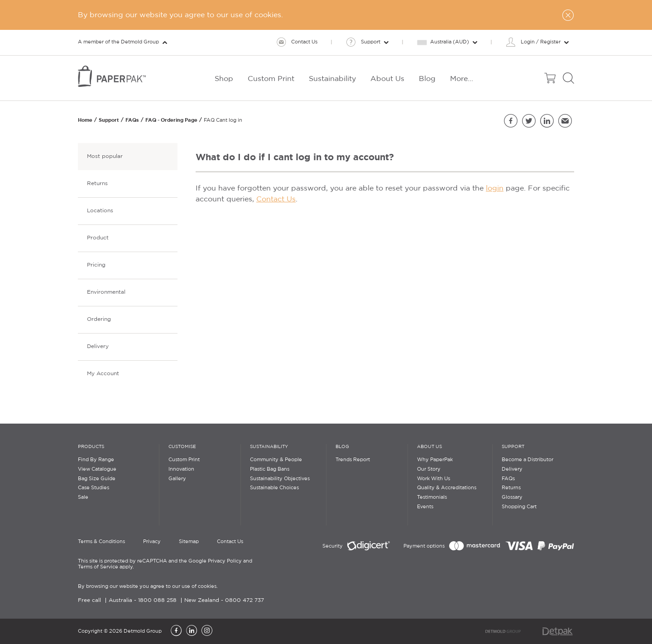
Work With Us (434, 479)
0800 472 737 (244, 600)
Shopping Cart (519, 507)
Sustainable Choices (274, 488)
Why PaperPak (435, 460)
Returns (511, 488)
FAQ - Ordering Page (171, 120)
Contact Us (276, 199)
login (495, 188)
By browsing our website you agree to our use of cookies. (148, 587)
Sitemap (189, 542)
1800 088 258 (157, 600)
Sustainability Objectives (280, 479)
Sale (83, 497)
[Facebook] (176, 631)
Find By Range (96, 460)
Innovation (181, 469)
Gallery (177, 479)
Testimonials (432, 497)
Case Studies (93, 488)
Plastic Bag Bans (270, 469)
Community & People (276, 460)
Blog (342, 447)
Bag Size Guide (97, 479)
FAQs (132, 120)
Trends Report (353, 460)
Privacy (152, 542)
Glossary (512, 497)
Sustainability (269, 447)
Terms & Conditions (101, 542)
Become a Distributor (527, 460)
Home (85, 120)
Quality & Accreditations (447, 488)
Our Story (429, 469)
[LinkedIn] (192, 631)
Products (91, 447)
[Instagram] (207, 631)
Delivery (512, 469)
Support (109, 120)
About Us (429, 447)
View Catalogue (97, 469)
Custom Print (184, 460)
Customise (182, 447)
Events (425, 507)
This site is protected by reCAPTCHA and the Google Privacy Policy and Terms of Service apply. (165, 564)
